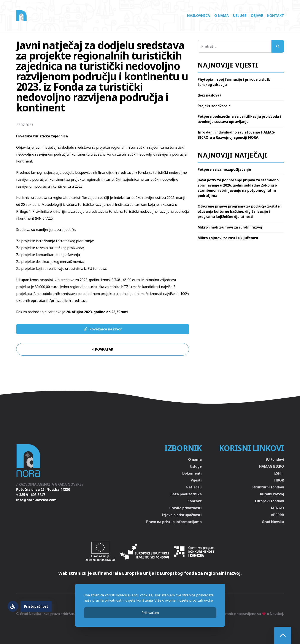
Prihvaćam (150, 613)
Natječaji (194, 487)
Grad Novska (273, 522)
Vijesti (196, 480)
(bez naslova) (209, 95)
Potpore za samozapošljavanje (224, 169)
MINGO (278, 508)
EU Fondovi (275, 459)
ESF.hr (279, 473)
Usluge (240, 16)
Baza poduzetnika (186, 494)
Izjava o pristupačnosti (182, 515)
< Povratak (103, 349)
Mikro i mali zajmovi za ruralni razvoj (230, 227)
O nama (221, 16)
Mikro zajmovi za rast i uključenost (228, 238)
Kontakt (276, 16)
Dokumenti (192, 473)
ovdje (208, 600)
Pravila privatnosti (186, 508)
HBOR (279, 480)
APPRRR (277, 515)
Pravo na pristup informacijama (174, 522)
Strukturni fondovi (268, 487)
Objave (257, 16)
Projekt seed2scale (214, 106)
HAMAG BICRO (272, 466)
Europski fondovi (270, 501)
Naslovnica (198, 16)
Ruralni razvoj (272, 494)
